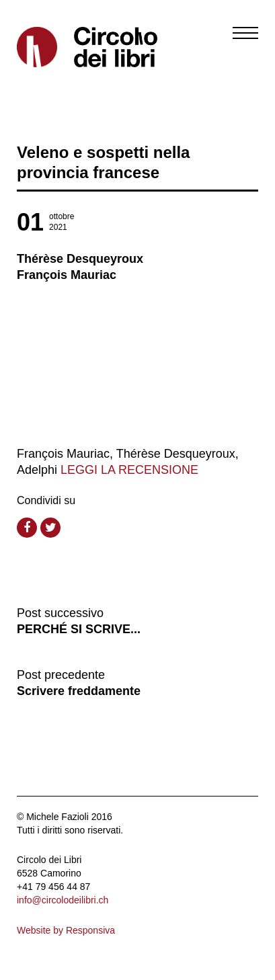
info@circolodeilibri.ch (63, 900)
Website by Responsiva (66, 930)
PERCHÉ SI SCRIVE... (79, 629)
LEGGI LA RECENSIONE (129, 470)
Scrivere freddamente (79, 691)
